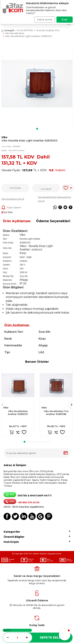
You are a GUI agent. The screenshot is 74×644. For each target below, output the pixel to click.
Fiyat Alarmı (11, 207)
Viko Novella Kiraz (14, 33)
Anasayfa (8, 30)
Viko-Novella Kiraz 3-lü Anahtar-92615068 (56, 413)
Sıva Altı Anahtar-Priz (48, 30)
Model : (13, 150)
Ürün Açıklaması (17, 221)
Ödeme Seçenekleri (53, 221)
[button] (37, 129)
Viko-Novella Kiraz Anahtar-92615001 (18, 413)
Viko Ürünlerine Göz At (13, 199)
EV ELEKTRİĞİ (25, 30)
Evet (65, 20)
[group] (37, 84)
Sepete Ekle (50, 637)
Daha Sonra (45, 20)
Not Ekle (7, 212)
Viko (4, 137)
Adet (8, 630)
